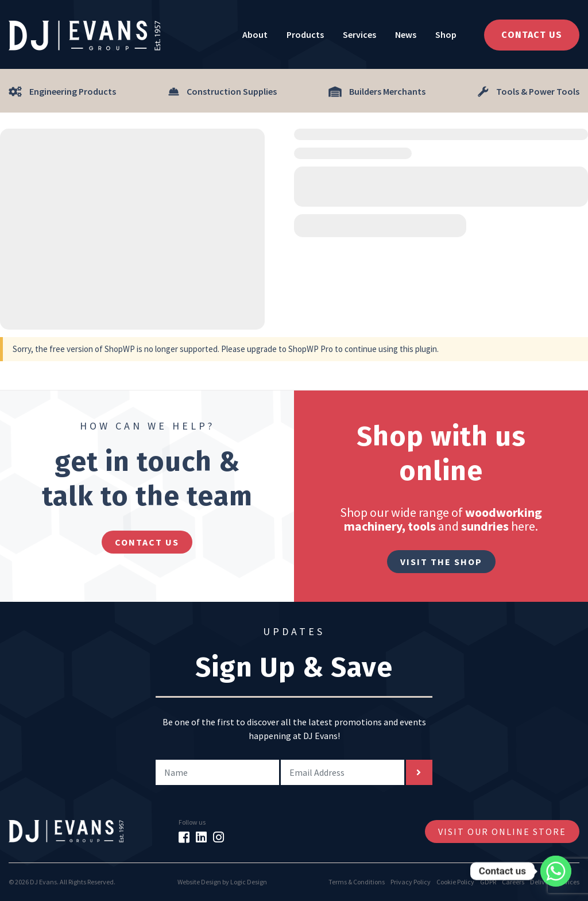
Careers (513, 882)
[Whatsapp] (556, 871)
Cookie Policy (455, 882)
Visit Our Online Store (502, 832)
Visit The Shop (441, 562)
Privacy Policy (411, 882)
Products (305, 34)
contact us (147, 542)
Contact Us (532, 35)
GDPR (488, 882)
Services (359, 34)
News (406, 34)
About (255, 34)
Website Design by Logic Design (222, 882)
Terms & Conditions (357, 882)
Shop (446, 34)
